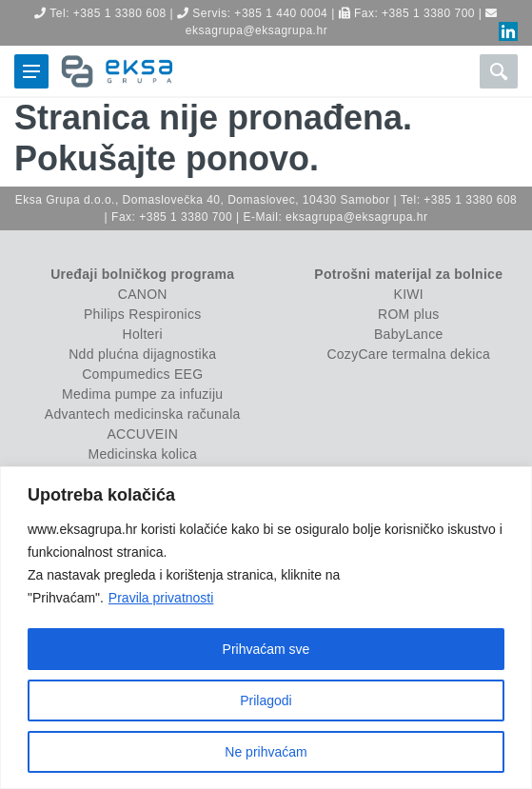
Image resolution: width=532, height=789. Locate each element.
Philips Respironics (143, 314)
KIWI (409, 294)
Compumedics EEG (142, 374)
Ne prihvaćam (266, 752)
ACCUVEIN (142, 434)
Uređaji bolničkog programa (142, 274)
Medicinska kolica (143, 454)
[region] (266, 628)
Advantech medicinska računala (143, 414)
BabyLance (409, 334)
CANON (143, 294)
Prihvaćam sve (266, 649)
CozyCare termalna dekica (408, 354)
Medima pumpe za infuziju (142, 394)
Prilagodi (266, 700)
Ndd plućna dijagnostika (142, 354)
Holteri (143, 334)
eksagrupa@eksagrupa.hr (256, 30)
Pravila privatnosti (161, 598)
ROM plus (408, 314)
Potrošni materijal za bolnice (408, 274)
